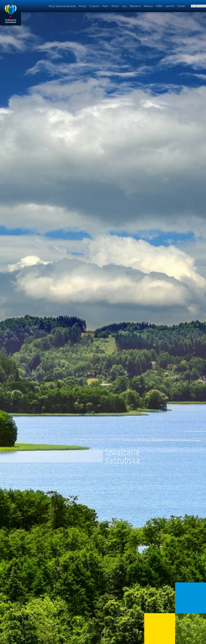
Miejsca (115, 6)
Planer (105, 6)
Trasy (124, 6)
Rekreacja (148, 6)
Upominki (170, 6)
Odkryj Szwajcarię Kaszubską (62, 6)
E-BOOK (159, 6)
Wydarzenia (135, 6)
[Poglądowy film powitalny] (103, 322)
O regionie (94, 6)
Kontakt (181, 6)
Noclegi (82, 6)
